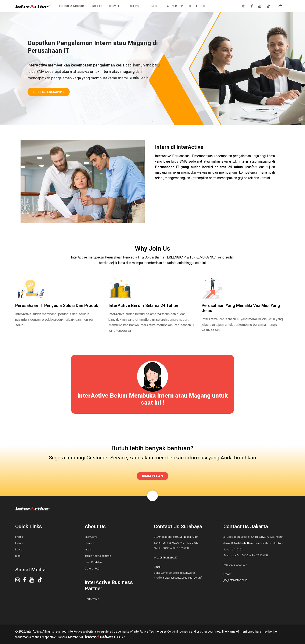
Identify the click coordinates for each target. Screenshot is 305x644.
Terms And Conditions (98, 556)
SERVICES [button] (116, 6)
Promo (19, 537)
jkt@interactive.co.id (235, 580)
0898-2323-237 (168, 558)
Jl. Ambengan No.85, (176, 537)
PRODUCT (97, 6)
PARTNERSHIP (174, 6)
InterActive (91, 537)
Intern (88, 549)
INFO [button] (154, 6)
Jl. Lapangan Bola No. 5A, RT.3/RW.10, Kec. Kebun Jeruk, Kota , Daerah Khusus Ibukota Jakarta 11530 (253, 543)
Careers (90, 543)
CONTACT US (197, 6)
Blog (18, 556)
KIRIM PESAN (152, 476)
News (19, 549)
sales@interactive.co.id (168, 573)
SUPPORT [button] (136, 6)
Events (19, 543)
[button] (283, 6)
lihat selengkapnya (49, 92)
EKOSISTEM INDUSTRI (71, 6)
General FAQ (92, 569)
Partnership (92, 599)
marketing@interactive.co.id (171, 578)
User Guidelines (94, 562)
